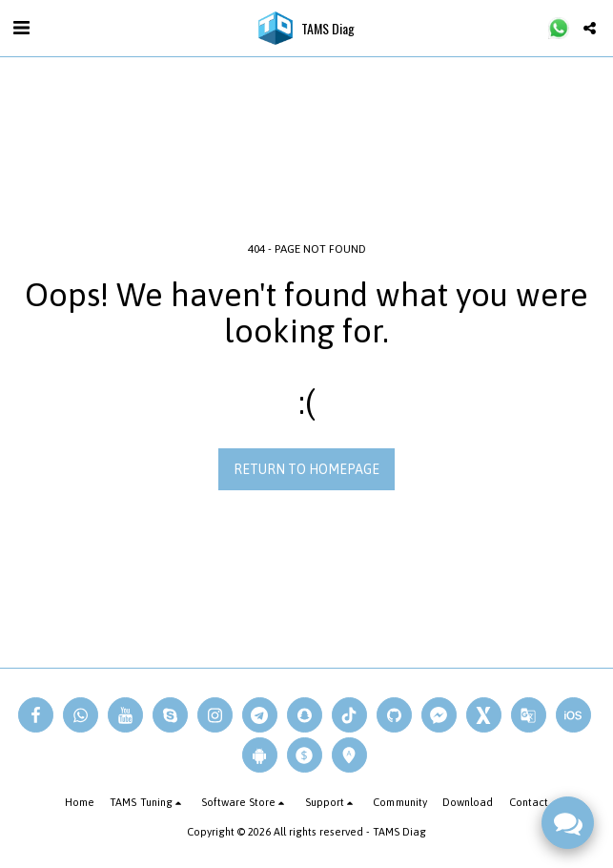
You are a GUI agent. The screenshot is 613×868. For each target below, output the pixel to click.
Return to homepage (306, 469)
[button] (21, 27)
